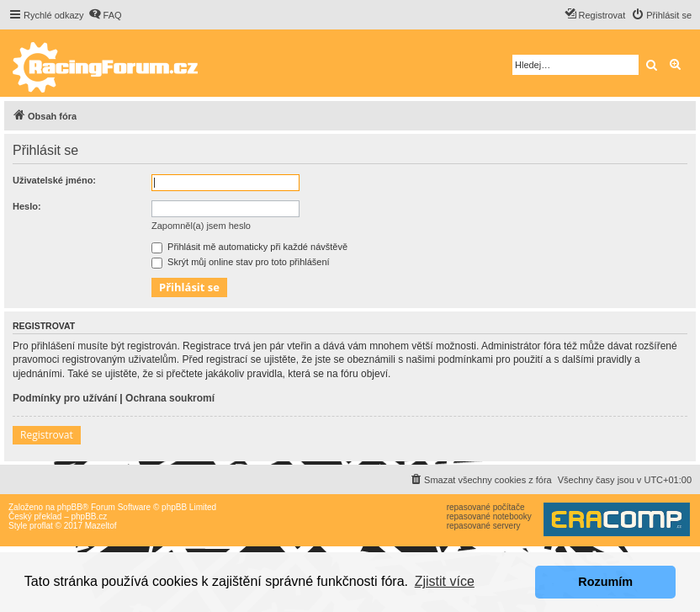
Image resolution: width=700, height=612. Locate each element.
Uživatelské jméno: (54, 180)
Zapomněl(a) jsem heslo (201, 226)
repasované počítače (486, 507)
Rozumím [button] (605, 582)
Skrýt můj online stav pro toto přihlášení (241, 262)
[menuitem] (105, 15)
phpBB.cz (89, 516)
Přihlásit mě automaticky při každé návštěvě (249, 247)
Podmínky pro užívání (65, 398)
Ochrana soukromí (170, 398)
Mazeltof (101, 526)
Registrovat (47, 435)
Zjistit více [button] (445, 581)
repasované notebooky (489, 516)
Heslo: (27, 206)
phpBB (70, 507)
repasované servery (484, 526)
